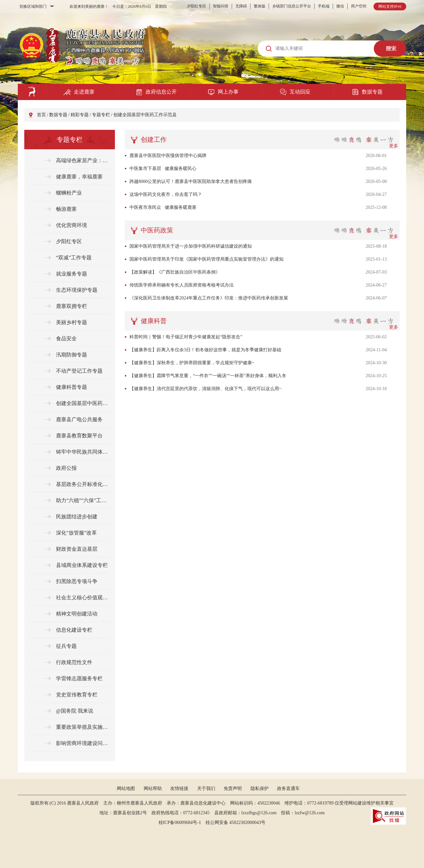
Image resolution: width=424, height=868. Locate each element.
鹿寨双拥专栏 (72, 306)
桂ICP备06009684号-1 (180, 823)
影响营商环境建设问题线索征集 (83, 743)
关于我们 (206, 789)
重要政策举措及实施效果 (83, 727)
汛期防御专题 (72, 355)
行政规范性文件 (74, 662)
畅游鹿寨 (66, 209)
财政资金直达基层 (77, 549)
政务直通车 (288, 789)
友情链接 (179, 789)
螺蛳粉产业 (69, 193)
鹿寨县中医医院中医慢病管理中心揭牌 (168, 156)
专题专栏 (101, 115)
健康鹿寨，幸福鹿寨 (79, 177)
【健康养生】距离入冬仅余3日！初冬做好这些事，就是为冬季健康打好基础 (205, 350)
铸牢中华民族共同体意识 (83, 452)
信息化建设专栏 (74, 630)
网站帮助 (153, 789)
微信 (340, 6)
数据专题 (58, 115)
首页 (41, 115)
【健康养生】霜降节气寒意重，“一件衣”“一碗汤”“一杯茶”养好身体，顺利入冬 (208, 376)
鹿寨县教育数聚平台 (79, 436)
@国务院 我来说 (75, 711)
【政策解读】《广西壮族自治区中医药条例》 (175, 272)
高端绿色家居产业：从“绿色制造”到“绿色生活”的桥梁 (83, 160)
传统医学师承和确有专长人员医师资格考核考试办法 (182, 285)
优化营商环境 (72, 225)
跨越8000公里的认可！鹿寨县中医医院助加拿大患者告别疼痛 (191, 181)
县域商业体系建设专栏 (82, 565)
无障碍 (241, 6)
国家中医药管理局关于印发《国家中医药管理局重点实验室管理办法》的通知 (206, 259)
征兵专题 (66, 646)
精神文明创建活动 (77, 614)
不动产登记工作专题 (79, 371)
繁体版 (260, 6)
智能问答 (221, 6)
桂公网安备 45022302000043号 (238, 823)
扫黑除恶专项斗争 (77, 581)
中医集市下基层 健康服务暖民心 (163, 169)
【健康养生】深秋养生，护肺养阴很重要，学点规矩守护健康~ (192, 363)
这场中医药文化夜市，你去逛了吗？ (166, 194)
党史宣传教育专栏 (77, 695)
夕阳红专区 (196, 6)
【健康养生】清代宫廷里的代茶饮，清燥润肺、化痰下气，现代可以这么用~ (206, 389)
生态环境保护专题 (77, 290)
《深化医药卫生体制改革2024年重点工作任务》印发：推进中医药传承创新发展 (209, 298)
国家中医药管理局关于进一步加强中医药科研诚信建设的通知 (191, 246)
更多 (394, 146)
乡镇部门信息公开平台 (292, 6)
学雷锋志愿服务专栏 (79, 678)
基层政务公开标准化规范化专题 (83, 484)
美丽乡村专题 (72, 322)
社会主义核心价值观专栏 (83, 597)
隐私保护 (260, 789)
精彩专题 (80, 115)
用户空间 (359, 6)
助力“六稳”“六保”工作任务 (83, 500)
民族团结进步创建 (77, 517)
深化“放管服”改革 (76, 533)
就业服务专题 (72, 274)
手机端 (324, 6)
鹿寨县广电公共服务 (79, 419)
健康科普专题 (72, 387)
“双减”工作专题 (74, 258)
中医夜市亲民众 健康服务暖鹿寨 (163, 207)
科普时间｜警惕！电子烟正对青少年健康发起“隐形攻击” (186, 337)
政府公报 (66, 468)
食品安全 (66, 338)
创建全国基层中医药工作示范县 (145, 115)
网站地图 (126, 789)
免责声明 (233, 789)
